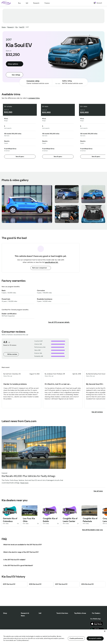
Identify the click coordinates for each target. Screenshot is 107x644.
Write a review (11, 354)
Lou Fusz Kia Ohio (29, 520)
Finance (47, 3)
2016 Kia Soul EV (87, 584)
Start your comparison (41, 268)
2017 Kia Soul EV (61, 584)
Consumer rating (33, 81)
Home (4, 27)
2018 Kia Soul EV (35, 584)
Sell (27, 3)
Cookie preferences (76, 638)
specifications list (52, 262)
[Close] (105, 631)
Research (36, 3)
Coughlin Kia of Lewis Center (70, 520)
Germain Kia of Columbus (10, 520)
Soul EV (22, 27)
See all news (99, 491)
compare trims (34, 98)
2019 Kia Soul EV (9, 584)
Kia (17, 27)
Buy (19, 3)
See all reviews (98, 412)
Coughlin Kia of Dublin (50, 520)
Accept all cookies (95, 638)
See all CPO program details (59, 322)
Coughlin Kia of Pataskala (90, 520)
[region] (53, 637)
